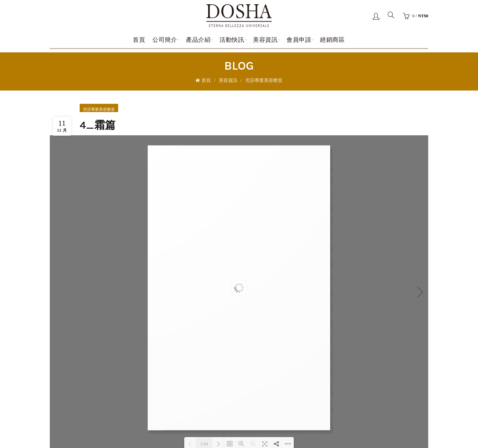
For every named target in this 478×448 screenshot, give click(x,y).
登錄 (376, 16)
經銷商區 (332, 40)
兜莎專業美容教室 (264, 80)
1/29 (204, 444)
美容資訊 (265, 40)
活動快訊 (232, 40)
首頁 (139, 40)
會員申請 (299, 40)
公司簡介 (165, 40)
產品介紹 (198, 40)
